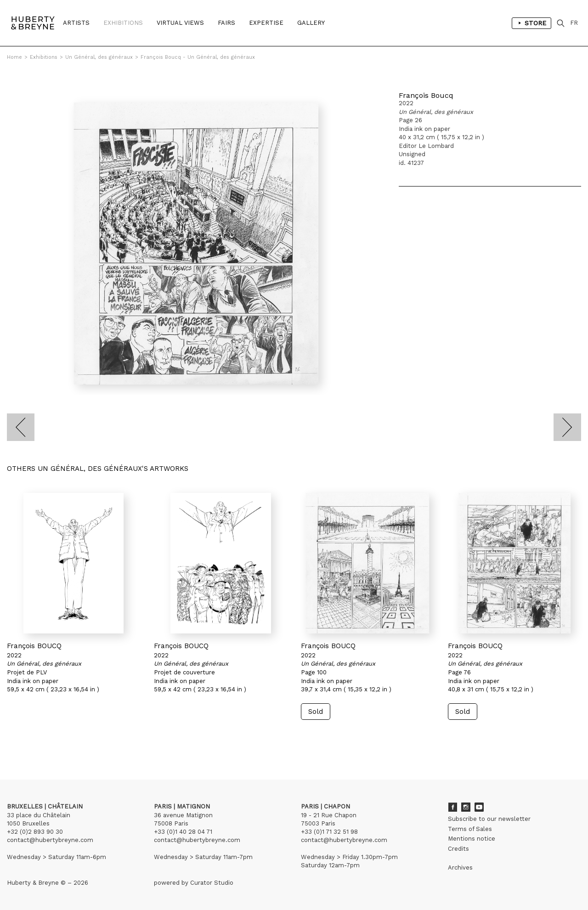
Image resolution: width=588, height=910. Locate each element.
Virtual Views (180, 23)
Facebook (452, 807)
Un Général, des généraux (99, 57)
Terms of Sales (470, 829)
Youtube (479, 807)
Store (531, 23)
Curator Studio (212, 883)
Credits (458, 849)
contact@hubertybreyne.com (50, 840)
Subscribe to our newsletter (489, 819)
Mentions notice (472, 839)
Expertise (266, 23)
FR (574, 23)
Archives (460, 868)
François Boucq (426, 95)
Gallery (311, 23)
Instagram (466, 807)
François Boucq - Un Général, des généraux (198, 57)
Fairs (226, 23)
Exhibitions (123, 23)
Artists (76, 23)
